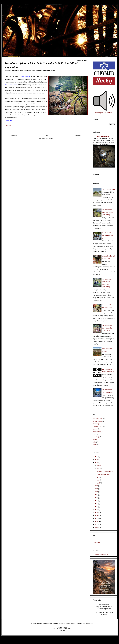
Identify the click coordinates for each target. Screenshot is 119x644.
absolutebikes (97, 432)
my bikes (95, 540)
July (98, 477)
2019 (97, 498)
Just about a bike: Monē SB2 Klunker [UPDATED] (108, 212)
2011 (97, 522)
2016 (97, 507)
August (99, 469)
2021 (97, 492)
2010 (97, 524)
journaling (96, 437)
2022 (97, 489)
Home (46, 136)
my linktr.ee (96, 542)
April (98, 483)
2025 (97, 460)
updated (95, 429)
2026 (97, 457)
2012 (97, 519)
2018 (97, 501)
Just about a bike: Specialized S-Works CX (108, 235)
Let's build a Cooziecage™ (102, 136)
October (99, 466)
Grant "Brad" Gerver (11, 85)
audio (94, 442)
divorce (95, 445)
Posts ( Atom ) (49, 138)
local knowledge (38, 71)
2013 (97, 516)
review (95, 439)
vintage (53, 71)
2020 (97, 495)
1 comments (8, 125)
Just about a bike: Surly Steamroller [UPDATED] (107, 328)
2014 (97, 513)
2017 (97, 504)
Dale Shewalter (26, 76)
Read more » (8, 120)
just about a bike (14, 71)
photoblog (96, 424)
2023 (97, 486)
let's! (94, 434)
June (98, 480)
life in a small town (26, 71)
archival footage (97, 421)
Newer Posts (14, 136)
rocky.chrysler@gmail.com (101, 554)
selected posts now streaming (104, 113)
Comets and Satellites (108, 189)
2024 (97, 463)
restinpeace (47, 71)
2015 (97, 510)
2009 (97, 528)
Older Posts (78, 136)
